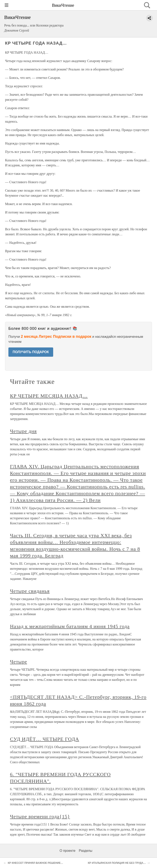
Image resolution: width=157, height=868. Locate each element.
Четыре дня (23, 431)
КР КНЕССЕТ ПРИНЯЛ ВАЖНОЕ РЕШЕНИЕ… (35, 863)
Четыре (19, 662)
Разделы (86, 851)
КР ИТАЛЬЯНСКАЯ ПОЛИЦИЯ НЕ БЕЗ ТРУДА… (117, 863)
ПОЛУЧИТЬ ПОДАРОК (31, 352)
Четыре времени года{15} (40, 816)
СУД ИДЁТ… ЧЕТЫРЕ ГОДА (45, 739)
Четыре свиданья (30, 591)
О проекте (68, 851)
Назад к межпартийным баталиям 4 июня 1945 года (70, 626)
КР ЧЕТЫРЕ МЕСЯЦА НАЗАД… (49, 396)
